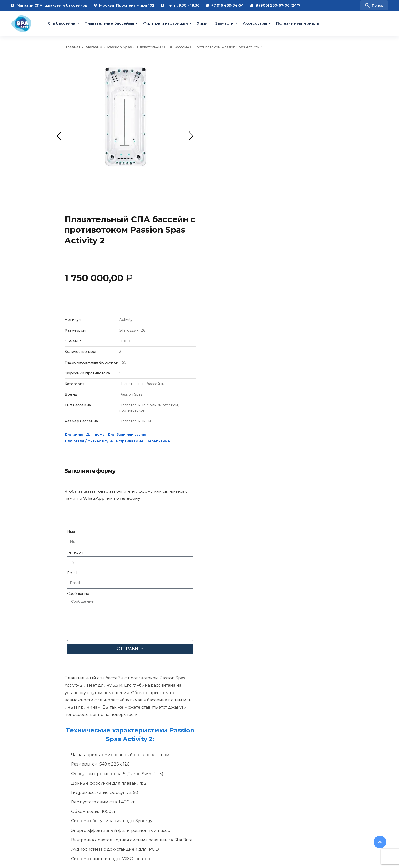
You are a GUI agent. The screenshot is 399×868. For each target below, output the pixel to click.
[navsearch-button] (374, 5)
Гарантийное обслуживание (125, 682)
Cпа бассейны (62, 23)
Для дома (244, 286)
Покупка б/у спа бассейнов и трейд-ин (133, 702)
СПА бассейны (206, 641)
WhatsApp (243, 350)
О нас (9, 641)
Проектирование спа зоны (124, 649)
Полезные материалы (298, 23)
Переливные (307, 292)
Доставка (107, 658)
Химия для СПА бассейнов (217, 674)
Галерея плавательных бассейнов (36, 682)
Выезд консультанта (117, 641)
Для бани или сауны (276, 286)
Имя (220, 383)
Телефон (224, 404)
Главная (73, 47)
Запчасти (224, 23)
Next (189, 136)
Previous (61, 136)
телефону (279, 350)
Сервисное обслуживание (123, 674)
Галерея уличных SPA (24, 666)
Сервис (105, 666)
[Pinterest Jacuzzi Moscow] (312, 803)
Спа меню (13, 690)
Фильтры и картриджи (165, 23)
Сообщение (227, 445)
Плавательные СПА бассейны (220, 649)
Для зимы (223, 286)
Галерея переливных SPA (28, 674)
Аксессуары (255, 23)
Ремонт (105, 690)
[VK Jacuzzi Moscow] (292, 803)
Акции (198, 682)
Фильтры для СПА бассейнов (219, 666)
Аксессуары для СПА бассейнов (222, 658)
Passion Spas (119, 47)
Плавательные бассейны (109, 23)
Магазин (94, 47)
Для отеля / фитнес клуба (238, 292)
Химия (203, 23)
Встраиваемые (279, 292)
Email (221, 424)
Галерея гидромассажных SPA (33, 658)
